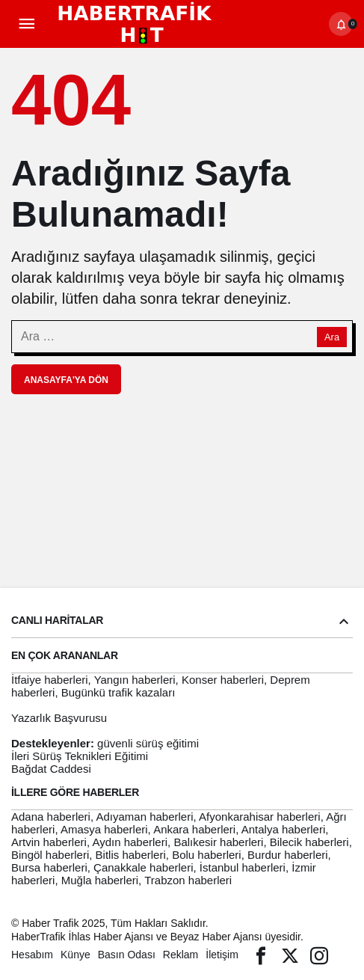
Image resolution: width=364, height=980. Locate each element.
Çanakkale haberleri (143, 867)
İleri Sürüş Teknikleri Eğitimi (80, 756)
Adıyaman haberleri (144, 817)
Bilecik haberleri (309, 842)
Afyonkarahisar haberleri (260, 817)
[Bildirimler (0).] (341, 24)
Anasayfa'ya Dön (66, 380)
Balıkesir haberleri (218, 842)
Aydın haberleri (130, 842)
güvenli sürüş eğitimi (148, 743)
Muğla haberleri (100, 880)
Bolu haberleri (207, 855)
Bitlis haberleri (131, 855)
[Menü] (26, 24)
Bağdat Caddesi (51, 769)
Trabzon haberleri (188, 880)
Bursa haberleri (49, 867)
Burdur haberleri (288, 855)
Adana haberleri (51, 817)
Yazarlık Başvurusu (59, 718)
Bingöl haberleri (50, 855)
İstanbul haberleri (243, 867)
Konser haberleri (223, 680)
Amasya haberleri (104, 829)
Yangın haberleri (135, 680)
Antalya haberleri (284, 829)
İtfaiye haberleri (50, 680)
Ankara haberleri (194, 829)
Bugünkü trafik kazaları (118, 692)
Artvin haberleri (49, 842)
